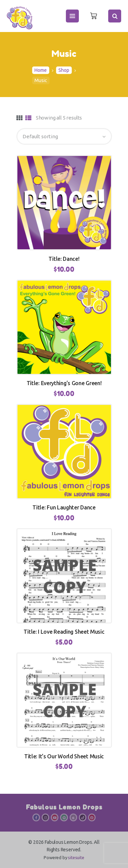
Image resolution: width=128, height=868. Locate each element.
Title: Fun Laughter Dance (64, 507)
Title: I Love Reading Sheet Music (64, 632)
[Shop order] (64, 137)
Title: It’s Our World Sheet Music (64, 756)
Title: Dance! (64, 259)
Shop (64, 70)
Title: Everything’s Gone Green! (64, 383)
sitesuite (76, 857)
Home (41, 70)
